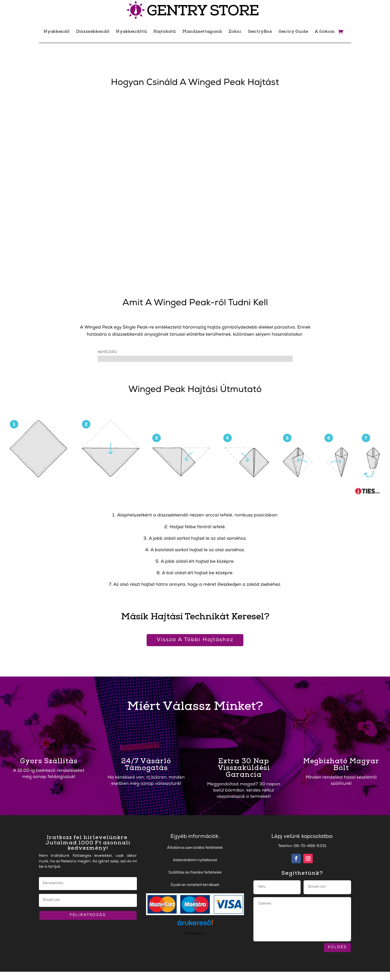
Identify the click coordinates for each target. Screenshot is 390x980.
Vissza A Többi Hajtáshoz (195, 640)
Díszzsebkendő (93, 31)
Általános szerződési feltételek (195, 848)
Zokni (235, 31)
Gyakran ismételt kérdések (195, 885)
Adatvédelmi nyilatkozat (195, 860)
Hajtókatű (165, 31)
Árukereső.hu (195, 933)
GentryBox (260, 31)
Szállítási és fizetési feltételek (195, 873)
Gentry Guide (293, 31)
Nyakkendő (57, 31)
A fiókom (325, 31)
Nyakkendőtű (131, 31)
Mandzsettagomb (202, 31)
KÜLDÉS (337, 947)
